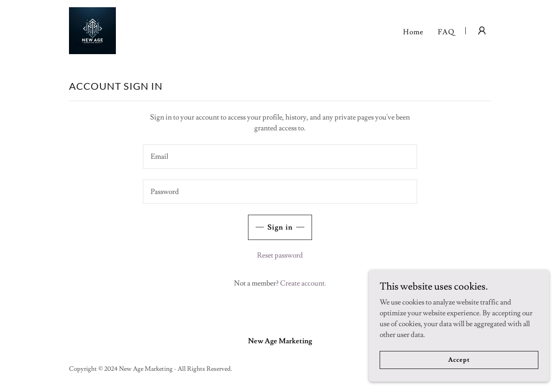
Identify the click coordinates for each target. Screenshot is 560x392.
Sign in (280, 227)
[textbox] (280, 157)
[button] (482, 31)
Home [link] (413, 32)
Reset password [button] (280, 255)
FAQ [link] (446, 32)
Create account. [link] (303, 283)
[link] (92, 29)
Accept (459, 360)
